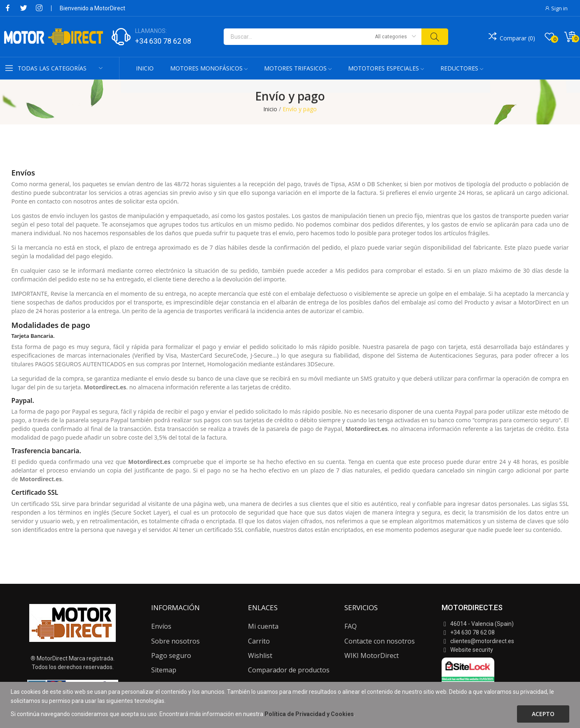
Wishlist (260, 655)
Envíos (161, 626)
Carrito (259, 641)
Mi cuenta (263, 626)
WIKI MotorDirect (372, 655)
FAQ (351, 626)
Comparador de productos (289, 670)
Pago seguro (171, 655)
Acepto (543, 714)
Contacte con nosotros (380, 641)
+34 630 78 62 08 (163, 41)
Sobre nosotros (175, 641)
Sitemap (164, 670)
